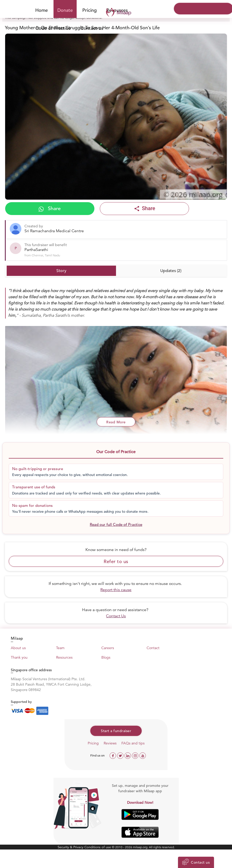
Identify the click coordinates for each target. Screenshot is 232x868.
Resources (64, 657)
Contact (153, 648)
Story (61, 271)
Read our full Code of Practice (116, 524)
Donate (65, 10)
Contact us (92, 28)
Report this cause (116, 590)
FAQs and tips (133, 743)
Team (60, 648)
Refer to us (116, 561)
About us (18, 648)
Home (42, 10)
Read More (116, 422)
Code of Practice (53, 28)
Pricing (90, 10)
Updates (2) (171, 271)
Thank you (19, 657)
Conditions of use (98, 847)
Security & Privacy (71, 847)
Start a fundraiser (116, 731)
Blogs (106, 657)
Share (50, 208)
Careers (108, 648)
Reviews (110, 743)
